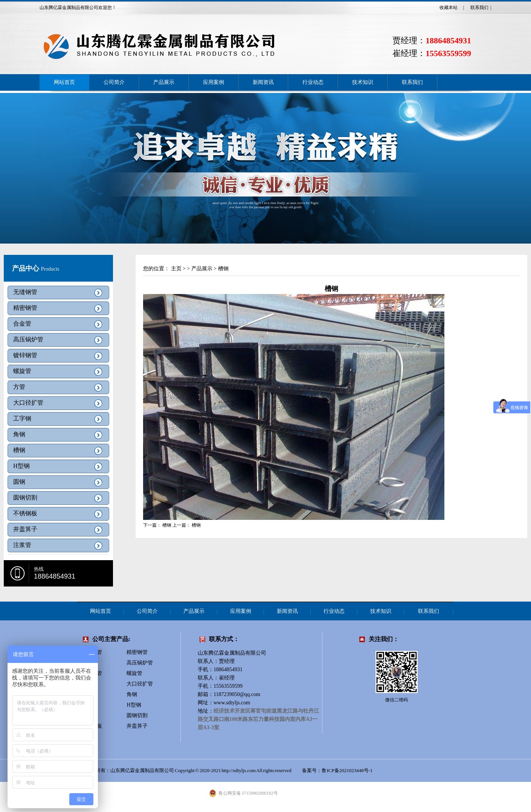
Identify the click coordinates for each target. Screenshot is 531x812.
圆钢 (19, 482)
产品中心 (27, 268)
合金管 (22, 324)
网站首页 (64, 82)
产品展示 (164, 82)
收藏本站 (449, 8)
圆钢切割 (25, 497)
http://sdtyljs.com (239, 770)
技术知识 (363, 82)
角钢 (19, 434)
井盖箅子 (25, 529)
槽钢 (19, 450)
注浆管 (22, 545)
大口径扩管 (28, 403)
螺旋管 (22, 371)
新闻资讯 (263, 82)
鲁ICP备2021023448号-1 (347, 770)
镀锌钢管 (25, 355)
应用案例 (214, 82)
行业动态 (313, 82)
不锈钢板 (25, 513)
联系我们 (479, 8)
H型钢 (21, 466)
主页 (176, 269)
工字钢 (22, 418)
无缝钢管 (25, 292)
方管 (19, 387)
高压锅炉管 (28, 339)
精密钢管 (25, 308)
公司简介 (114, 82)
